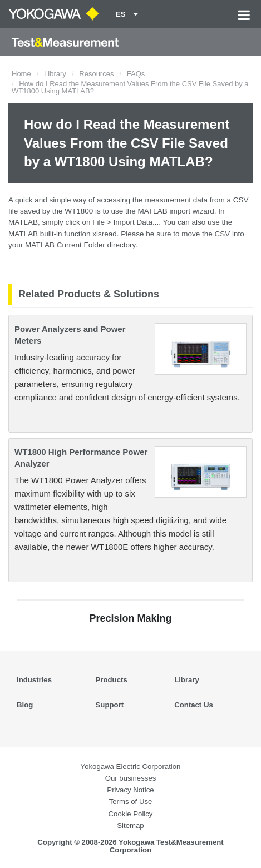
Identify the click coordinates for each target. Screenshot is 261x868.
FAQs (136, 74)
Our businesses (131, 778)
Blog (25, 705)
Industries (34, 680)
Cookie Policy (131, 814)
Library (55, 74)
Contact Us (194, 705)
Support (110, 705)
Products (112, 680)
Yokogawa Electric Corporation (131, 767)
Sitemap (130, 825)
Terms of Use (131, 802)
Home (21, 74)
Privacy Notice (130, 790)
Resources (96, 74)
